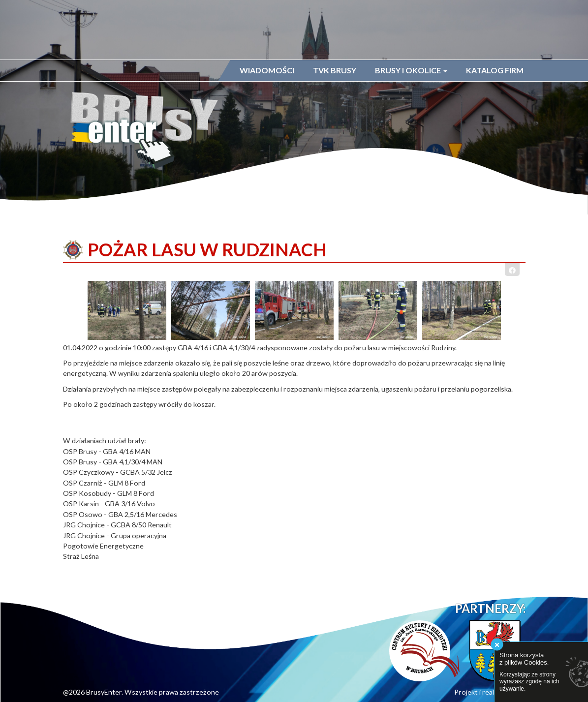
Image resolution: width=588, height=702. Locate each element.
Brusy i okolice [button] (411, 70)
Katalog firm (495, 70)
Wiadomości (267, 70)
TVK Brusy (335, 70)
